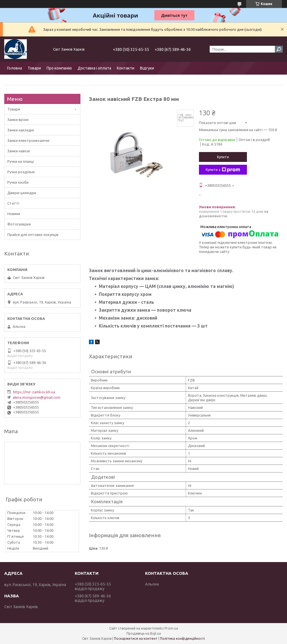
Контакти (126, 68)
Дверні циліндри (22, 193)
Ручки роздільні (21, 172)
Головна (15, 68)
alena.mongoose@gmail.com (37, 397)
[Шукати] (279, 49)
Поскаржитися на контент (136, 638)
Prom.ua (171, 628)
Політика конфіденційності (182, 638)
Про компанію (59, 68)
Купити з (223, 170)
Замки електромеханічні (28, 140)
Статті (13, 203)
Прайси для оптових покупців (33, 235)
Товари (34, 68)
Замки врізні (18, 120)
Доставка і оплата (94, 68)
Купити (223, 157)
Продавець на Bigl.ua (144, 633)
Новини (14, 214)
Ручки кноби (18, 182)
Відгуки (147, 68)
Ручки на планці (21, 161)
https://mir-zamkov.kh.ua (34, 392)
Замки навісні (19, 151)
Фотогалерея (19, 224)
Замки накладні (21, 130)
